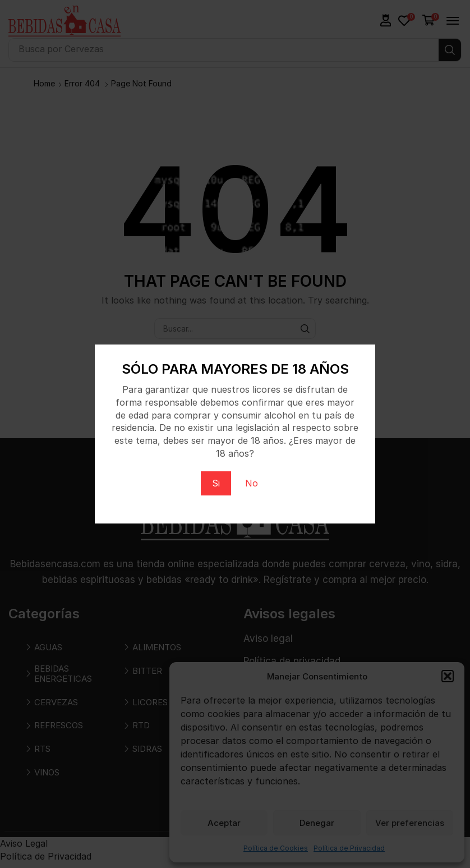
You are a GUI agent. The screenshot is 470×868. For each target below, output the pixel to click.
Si (216, 483)
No (252, 483)
